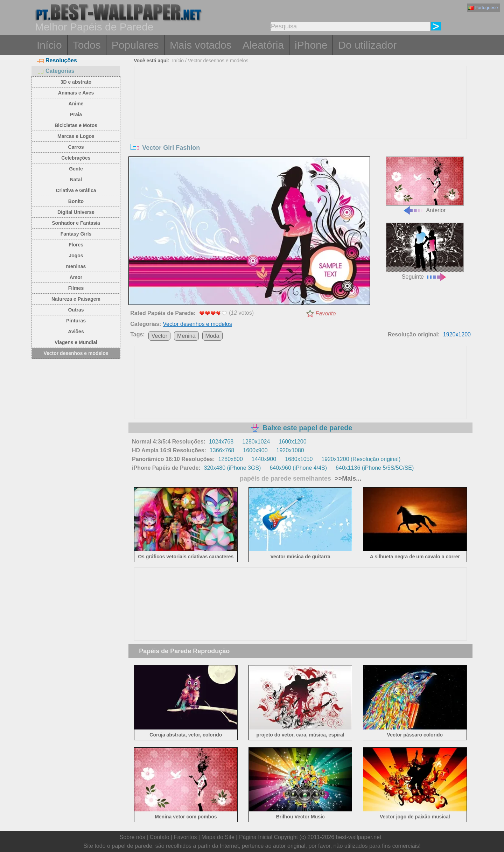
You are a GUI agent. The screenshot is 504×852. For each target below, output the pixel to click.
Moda (212, 336)
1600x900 (255, 450)
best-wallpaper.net (359, 837)
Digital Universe (76, 212)
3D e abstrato (76, 82)
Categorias (56, 71)
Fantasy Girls (76, 234)
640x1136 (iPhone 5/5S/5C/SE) (375, 468)
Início (49, 45)
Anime (76, 104)
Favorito (326, 313)
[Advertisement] (301, 119)
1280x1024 (256, 442)
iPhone (311, 45)
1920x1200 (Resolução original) (361, 459)
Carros (76, 147)
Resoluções (57, 60)
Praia (76, 114)
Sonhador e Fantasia (76, 223)
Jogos (76, 256)
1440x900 (264, 459)
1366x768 (222, 450)
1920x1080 (290, 450)
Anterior (425, 185)
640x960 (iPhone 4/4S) (298, 468)
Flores (76, 245)
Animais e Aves (76, 93)
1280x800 (231, 459)
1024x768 (221, 442)
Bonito (76, 201)
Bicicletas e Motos (76, 125)
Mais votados (201, 45)
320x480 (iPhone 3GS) (233, 468)
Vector (159, 336)
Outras (76, 310)
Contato (160, 837)
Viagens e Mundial (76, 342)
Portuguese (483, 8)
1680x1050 (299, 459)
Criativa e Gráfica (76, 190)
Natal (76, 180)
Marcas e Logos (76, 136)
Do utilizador (367, 45)
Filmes (76, 288)
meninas (76, 266)
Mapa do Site (218, 837)
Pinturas (76, 321)
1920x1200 (457, 334)
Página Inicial (256, 837)
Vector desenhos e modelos (76, 353)
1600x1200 (292, 442)
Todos (87, 45)
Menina (186, 336)
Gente (76, 169)
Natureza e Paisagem (76, 299)
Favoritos (185, 837)
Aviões (76, 331)
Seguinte (425, 251)
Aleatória (263, 45)
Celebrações (76, 158)
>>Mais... (347, 479)
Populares (135, 45)
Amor (76, 277)
